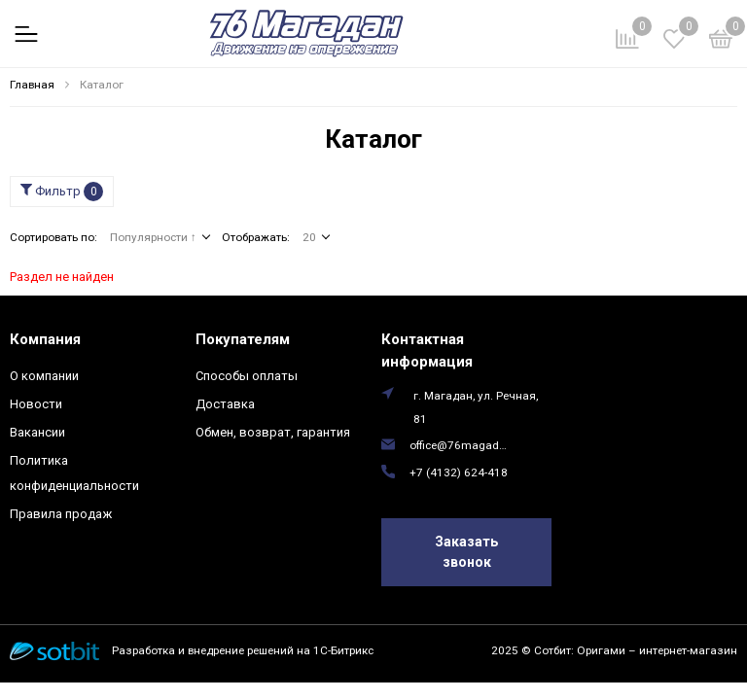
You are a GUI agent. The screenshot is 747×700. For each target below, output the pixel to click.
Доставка (225, 404)
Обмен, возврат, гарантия (273, 432)
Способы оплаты (247, 376)
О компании (44, 376)
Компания (45, 339)
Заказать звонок (466, 552)
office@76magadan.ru (460, 445)
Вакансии (37, 432)
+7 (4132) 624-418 (459, 472)
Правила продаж (61, 514)
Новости (36, 404)
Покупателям (243, 339)
